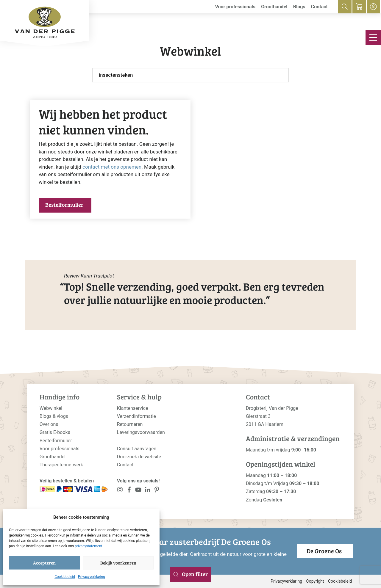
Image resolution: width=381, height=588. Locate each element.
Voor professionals (235, 7)
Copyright (315, 581)
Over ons (49, 424)
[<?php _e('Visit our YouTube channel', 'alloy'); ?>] (138, 491)
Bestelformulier (64, 205)
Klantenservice (133, 408)
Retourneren (130, 424)
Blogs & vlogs (54, 416)
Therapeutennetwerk (61, 465)
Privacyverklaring (92, 577)
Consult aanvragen (137, 449)
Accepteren (44, 563)
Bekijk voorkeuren (118, 563)
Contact (319, 7)
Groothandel (274, 7)
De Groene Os (324, 551)
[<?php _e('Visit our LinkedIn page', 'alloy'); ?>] (147, 491)
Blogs (299, 7)
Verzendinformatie (136, 416)
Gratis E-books (55, 432)
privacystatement (88, 546)
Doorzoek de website (139, 457)
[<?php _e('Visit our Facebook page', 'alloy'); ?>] (129, 491)
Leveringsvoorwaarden (141, 432)
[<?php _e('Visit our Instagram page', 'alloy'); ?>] (120, 491)
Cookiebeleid (65, 577)
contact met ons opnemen (112, 167)
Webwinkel (51, 408)
